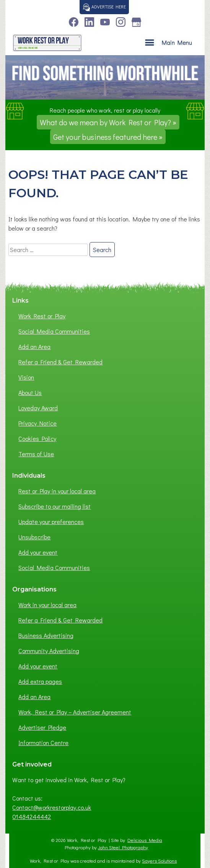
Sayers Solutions (159, 861)
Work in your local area (47, 605)
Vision (26, 377)
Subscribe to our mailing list (55, 506)
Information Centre (43, 743)
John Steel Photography (123, 847)
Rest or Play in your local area (57, 491)
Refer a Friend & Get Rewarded (60, 362)
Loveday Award (38, 408)
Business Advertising (46, 635)
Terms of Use (36, 454)
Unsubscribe (34, 537)
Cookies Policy (37, 438)
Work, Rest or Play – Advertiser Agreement (75, 712)
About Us (30, 392)
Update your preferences (51, 522)
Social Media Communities (54, 331)
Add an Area (34, 346)
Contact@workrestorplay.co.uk (52, 807)
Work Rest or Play (42, 316)
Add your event (38, 552)
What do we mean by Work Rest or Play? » (108, 122)
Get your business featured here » (108, 137)
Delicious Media (145, 840)
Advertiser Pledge (42, 727)
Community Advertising (49, 651)
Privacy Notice (37, 423)
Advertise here (104, 7)
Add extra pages (40, 681)
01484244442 (32, 816)
